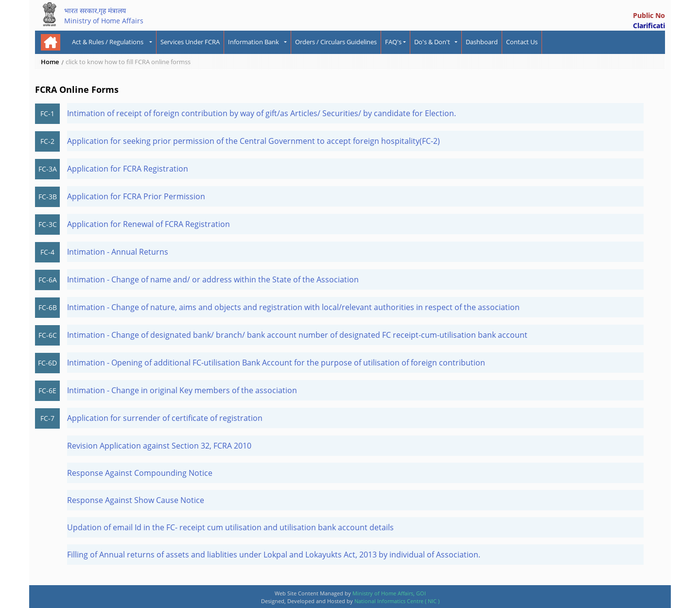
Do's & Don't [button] (434, 42)
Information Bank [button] (255, 42)
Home (50, 62)
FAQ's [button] (393, 42)
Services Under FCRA (190, 42)
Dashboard (482, 42)
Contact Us (522, 42)
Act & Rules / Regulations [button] (110, 42)
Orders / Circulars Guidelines (336, 42)
